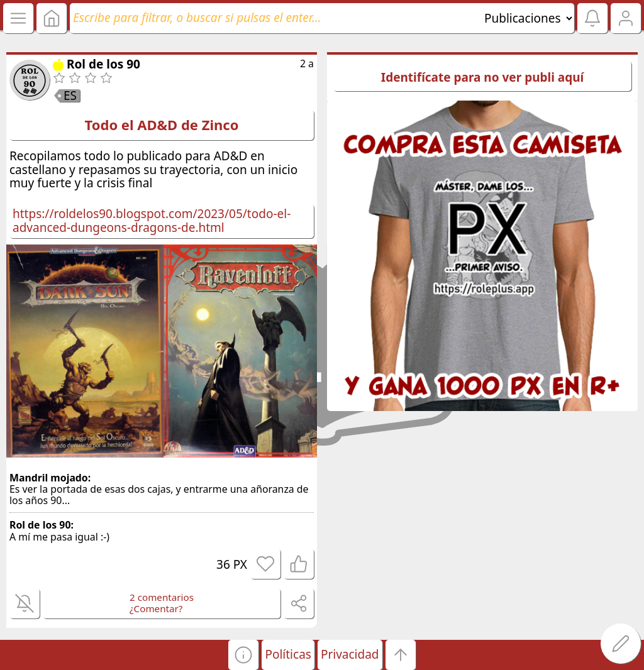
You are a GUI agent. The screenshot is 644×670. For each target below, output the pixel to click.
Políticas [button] (288, 654)
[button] (243, 655)
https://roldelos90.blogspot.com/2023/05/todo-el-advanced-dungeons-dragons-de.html (152, 221)
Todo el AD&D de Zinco (162, 124)
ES (70, 96)
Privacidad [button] (350, 654)
